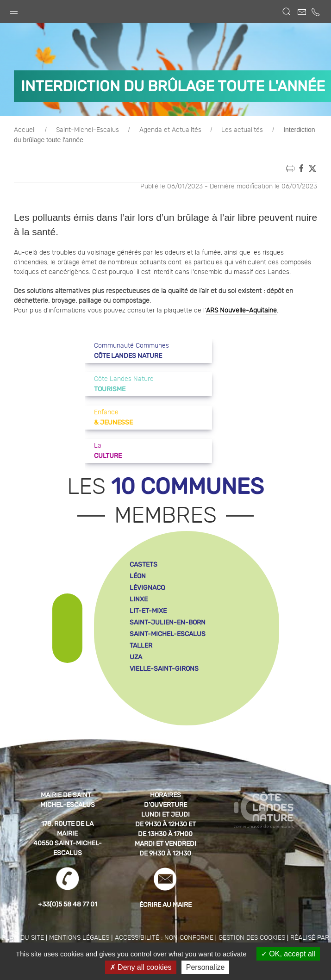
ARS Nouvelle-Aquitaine (241, 311)
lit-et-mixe (148, 611)
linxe (139, 599)
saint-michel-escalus (168, 634)
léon (138, 576)
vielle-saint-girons (164, 669)
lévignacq (147, 588)
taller (141, 646)
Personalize (206, 967)
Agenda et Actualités (170, 130)
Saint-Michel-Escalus (87, 130)
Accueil (25, 130)
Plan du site (23, 938)
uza (136, 657)
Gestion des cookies (252, 938)
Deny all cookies (141, 967)
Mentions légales (79, 938)
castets (144, 565)
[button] (14, 9)
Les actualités (242, 130)
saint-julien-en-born (168, 622)
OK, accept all (288, 954)
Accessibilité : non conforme (164, 938)
